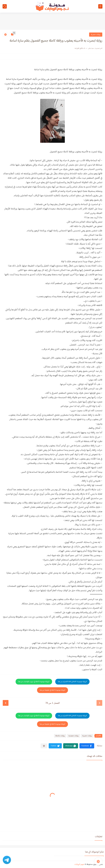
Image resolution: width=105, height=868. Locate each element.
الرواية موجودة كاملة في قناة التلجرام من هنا (72, 682)
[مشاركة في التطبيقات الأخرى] (44, 746)
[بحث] (5, 6)
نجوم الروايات (79, 864)
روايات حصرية (96, 35)
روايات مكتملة (60, 736)
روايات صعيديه (74, 736)
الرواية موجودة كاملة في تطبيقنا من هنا (52, 690)
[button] (87, 746)
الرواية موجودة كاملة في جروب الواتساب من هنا (34, 682)
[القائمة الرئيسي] (100, 6)
